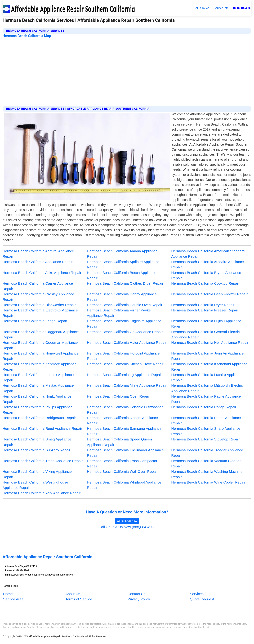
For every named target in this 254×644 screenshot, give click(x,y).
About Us (73, 594)
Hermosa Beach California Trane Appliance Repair (43, 461)
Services (197, 594)
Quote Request (202, 599)
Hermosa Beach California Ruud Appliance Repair (42, 428)
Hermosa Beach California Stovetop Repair (206, 439)
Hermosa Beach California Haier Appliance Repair (127, 342)
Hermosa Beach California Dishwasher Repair (39, 305)
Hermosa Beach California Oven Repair (118, 396)
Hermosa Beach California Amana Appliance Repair (122, 254)
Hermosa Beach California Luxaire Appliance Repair (207, 377)
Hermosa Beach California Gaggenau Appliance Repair (41, 334)
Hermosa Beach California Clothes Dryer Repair (125, 283)
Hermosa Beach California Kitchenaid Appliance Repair (209, 367)
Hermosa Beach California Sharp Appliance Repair (206, 431)
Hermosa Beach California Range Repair (204, 407)
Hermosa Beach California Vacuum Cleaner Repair (206, 463)
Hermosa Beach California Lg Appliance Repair (124, 375)
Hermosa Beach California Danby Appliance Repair (122, 297)
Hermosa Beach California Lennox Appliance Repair (38, 377)
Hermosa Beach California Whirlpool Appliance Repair (124, 485)
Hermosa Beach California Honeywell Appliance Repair (41, 356)
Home (8, 594)
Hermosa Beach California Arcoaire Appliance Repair (208, 264)
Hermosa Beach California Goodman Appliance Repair (40, 345)
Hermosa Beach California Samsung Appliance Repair (124, 431)
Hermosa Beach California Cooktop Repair (205, 283)
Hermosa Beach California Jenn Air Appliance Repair (207, 356)
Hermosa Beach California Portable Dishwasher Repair (125, 410)
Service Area (13, 599)
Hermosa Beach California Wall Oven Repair (122, 471)
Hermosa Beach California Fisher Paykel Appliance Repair (119, 313)
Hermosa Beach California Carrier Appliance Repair (38, 286)
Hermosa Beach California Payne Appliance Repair (206, 399)
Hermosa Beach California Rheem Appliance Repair (122, 420)
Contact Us (136, 594)
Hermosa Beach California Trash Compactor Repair (122, 463)
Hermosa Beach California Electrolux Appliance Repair (40, 313)
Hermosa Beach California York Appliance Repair (42, 493)
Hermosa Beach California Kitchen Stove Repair (125, 364)
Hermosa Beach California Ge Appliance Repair (125, 332)
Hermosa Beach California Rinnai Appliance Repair (206, 420)
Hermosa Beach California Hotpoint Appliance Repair (123, 356)
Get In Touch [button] (201, 8)
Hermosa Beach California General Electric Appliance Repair (205, 334)
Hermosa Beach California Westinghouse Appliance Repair (35, 485)
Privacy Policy (139, 599)
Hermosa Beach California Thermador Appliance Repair (125, 453)
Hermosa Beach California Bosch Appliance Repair (122, 275)
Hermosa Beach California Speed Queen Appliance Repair (119, 442)
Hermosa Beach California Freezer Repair (205, 310)
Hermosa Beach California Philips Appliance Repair (38, 410)
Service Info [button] (221, 8)
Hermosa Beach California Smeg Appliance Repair (37, 442)
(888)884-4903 (242, 8)
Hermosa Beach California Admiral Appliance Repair (38, 254)
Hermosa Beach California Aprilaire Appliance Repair (123, 264)
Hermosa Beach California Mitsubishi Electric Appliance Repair (207, 388)
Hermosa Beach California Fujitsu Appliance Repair (206, 324)
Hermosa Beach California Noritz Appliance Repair (37, 399)
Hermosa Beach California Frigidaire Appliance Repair (124, 324)
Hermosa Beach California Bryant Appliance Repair (206, 275)
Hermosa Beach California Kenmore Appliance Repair (40, 367)
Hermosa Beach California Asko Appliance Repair (42, 273)
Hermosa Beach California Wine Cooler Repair (208, 482)
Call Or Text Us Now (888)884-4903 (127, 527)
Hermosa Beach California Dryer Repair (203, 305)
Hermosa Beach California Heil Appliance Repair (210, 342)
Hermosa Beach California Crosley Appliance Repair (38, 297)
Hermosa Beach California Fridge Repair (35, 321)
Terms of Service (79, 599)
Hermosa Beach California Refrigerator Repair (39, 418)
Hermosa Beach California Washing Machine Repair (207, 474)
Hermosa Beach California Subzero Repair (37, 450)
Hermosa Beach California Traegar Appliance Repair (207, 453)
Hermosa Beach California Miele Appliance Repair (127, 385)
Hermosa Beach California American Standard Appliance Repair (208, 254)
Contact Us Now (127, 521)
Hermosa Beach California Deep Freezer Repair (209, 294)
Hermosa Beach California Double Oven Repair (125, 305)
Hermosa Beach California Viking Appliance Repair (37, 474)
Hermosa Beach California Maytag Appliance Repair (38, 388)
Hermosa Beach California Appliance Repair (38, 262)
